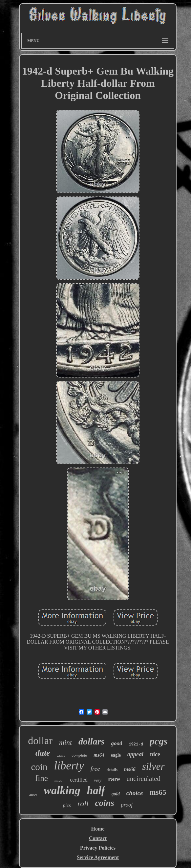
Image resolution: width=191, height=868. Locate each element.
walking (62, 790)
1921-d (136, 744)
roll (83, 804)
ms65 (158, 792)
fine (42, 778)
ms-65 (59, 781)
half (96, 790)
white (61, 756)
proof (127, 805)
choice (135, 793)
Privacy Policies (98, 848)
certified (79, 780)
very (98, 780)
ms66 (130, 769)
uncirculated (143, 779)
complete (79, 755)
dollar (40, 741)
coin (39, 767)
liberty (69, 766)
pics (67, 805)
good (117, 743)
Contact (98, 838)
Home (98, 829)
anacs (33, 795)
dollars (91, 741)
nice (155, 754)
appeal (135, 754)
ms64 (99, 755)
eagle (116, 755)
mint (65, 742)
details (112, 770)
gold (116, 794)
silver (153, 766)
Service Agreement (98, 857)
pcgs (159, 741)
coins (105, 803)
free (95, 769)
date (43, 753)
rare (114, 779)
